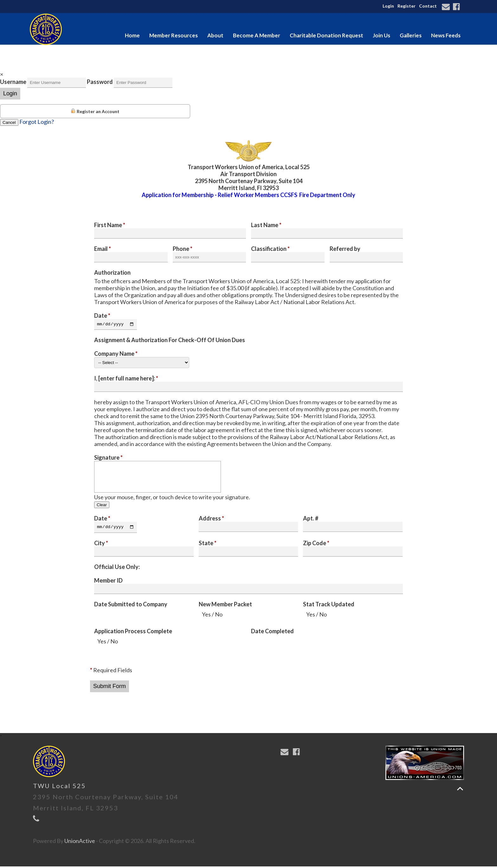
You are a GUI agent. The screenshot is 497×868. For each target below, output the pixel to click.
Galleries (411, 35)
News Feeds (446, 35)
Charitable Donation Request (326, 35)
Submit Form (110, 688)
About (215, 35)
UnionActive (80, 842)
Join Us (381, 35)
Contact (428, 6)
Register (407, 6)
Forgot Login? (37, 122)
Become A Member (257, 35)
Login (388, 6)
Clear (102, 506)
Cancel (9, 122)
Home (132, 35)
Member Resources (174, 35)
